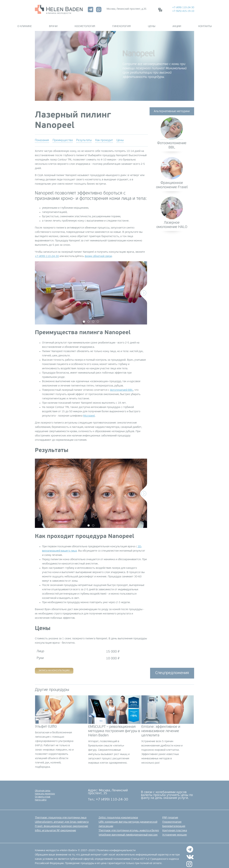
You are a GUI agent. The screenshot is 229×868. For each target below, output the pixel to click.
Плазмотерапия (172, 819)
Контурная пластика (175, 828)
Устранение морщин (175, 832)
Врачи (67, 24)
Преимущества (63, 138)
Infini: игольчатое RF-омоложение (55, 828)
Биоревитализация (174, 823)
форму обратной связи (98, 253)
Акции (163, 24)
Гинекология (121, 24)
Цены (144, 24)
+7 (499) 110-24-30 (183, 8)
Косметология (92, 24)
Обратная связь (43, 788)
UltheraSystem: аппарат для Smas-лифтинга (62, 819)
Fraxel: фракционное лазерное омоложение (61, 823)
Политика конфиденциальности (116, 847)
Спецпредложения (172, 670)
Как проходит (104, 138)
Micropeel (89, 413)
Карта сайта (41, 797)
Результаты (84, 138)
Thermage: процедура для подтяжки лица (61, 815)
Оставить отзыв (43, 794)
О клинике (46, 24)
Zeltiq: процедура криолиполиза (118, 815)
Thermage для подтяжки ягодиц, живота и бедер (129, 828)
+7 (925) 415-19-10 (183, 11)
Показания (42, 138)
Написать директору (45, 791)
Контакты (184, 24)
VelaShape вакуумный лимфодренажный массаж (128, 832)
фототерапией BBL (122, 387)
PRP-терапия (170, 815)
